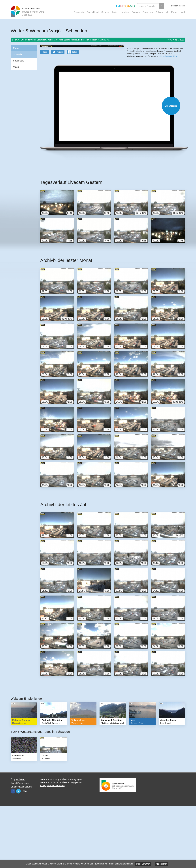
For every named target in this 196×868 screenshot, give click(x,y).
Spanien (136, 12)
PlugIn (45, 112)
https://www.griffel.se (169, 106)
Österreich (79, 12)
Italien (115, 12)
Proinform (20, 839)
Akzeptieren (162, 864)
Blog (25, 851)
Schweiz (105, 12)
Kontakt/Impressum (20, 843)
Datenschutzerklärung (21, 847)
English (182, 6)
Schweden (18, 54)
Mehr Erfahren (143, 864)
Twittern (60, 112)
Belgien (159, 12)
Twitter (18, 851)
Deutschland (92, 12)
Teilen (74, 112)
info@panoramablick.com (52, 845)
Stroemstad (19, 61)
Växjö (16, 67)
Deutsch (175, 6)
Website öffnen (109, 166)
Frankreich (148, 12)
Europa (175, 12)
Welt (183, 12)
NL (167, 12)
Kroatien (125, 12)
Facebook (13, 851)
